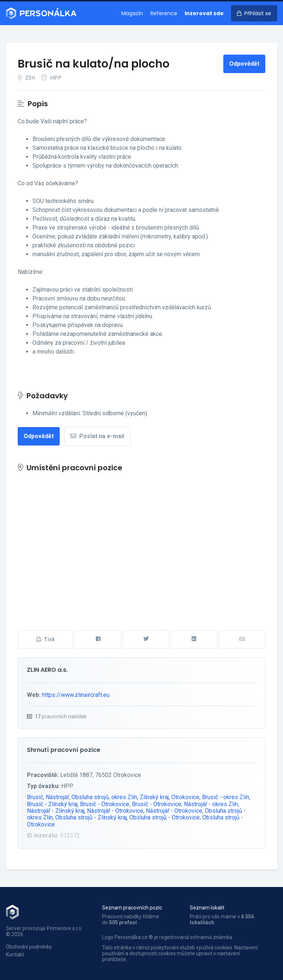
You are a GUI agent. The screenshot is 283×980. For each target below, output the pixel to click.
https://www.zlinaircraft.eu (76, 695)
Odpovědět (244, 64)
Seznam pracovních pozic (132, 908)
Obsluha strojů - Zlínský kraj (91, 817)
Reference (164, 13)
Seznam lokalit (207, 908)
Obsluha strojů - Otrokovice (165, 817)
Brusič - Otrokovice (105, 804)
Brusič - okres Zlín (226, 797)
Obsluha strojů (90, 797)
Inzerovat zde (204, 13)
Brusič (35, 797)
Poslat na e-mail (97, 436)
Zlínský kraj (154, 797)
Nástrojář (57, 797)
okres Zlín (124, 797)
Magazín (132, 13)
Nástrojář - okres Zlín (211, 804)
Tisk (46, 639)
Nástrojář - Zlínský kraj (56, 811)
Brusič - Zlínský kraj (52, 804)
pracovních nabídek (61, 716)
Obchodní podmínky (29, 947)
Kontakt (15, 955)
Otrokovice (185, 797)
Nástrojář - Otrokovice (115, 811)
